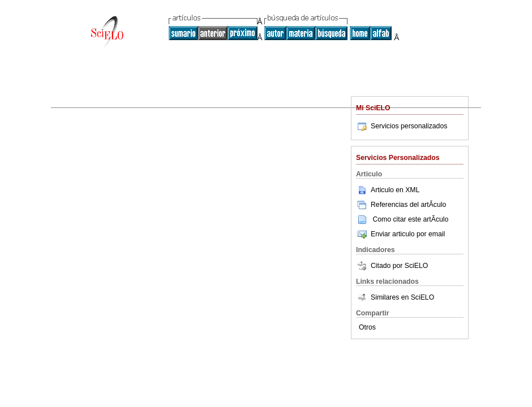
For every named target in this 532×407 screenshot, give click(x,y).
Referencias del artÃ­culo (401, 205)
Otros (367, 327)
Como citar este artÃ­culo (410, 219)
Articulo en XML (388, 190)
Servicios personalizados (402, 126)
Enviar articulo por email (400, 234)
